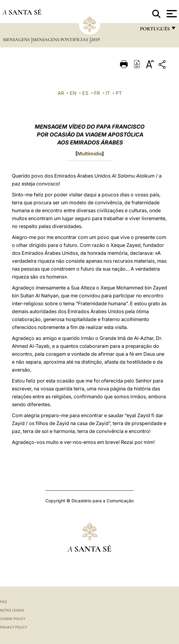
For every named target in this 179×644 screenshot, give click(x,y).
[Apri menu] (171, 14)
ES (85, 93)
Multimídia (90, 154)
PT (119, 93)
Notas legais (12, 610)
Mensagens (17, 40)
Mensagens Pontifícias (61, 40)
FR (97, 93)
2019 (95, 40)
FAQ (3, 602)
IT (108, 93)
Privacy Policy (14, 627)
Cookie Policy (13, 619)
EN (73, 93)
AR (61, 93)
